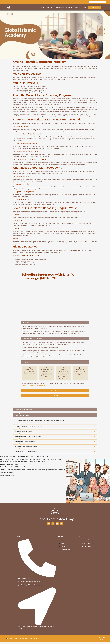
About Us (77, 7)
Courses (49, 7)
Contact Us (69, 7)
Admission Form (59, 7)
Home (43, 7)
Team (84, 7)
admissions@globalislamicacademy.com (33, 385)
